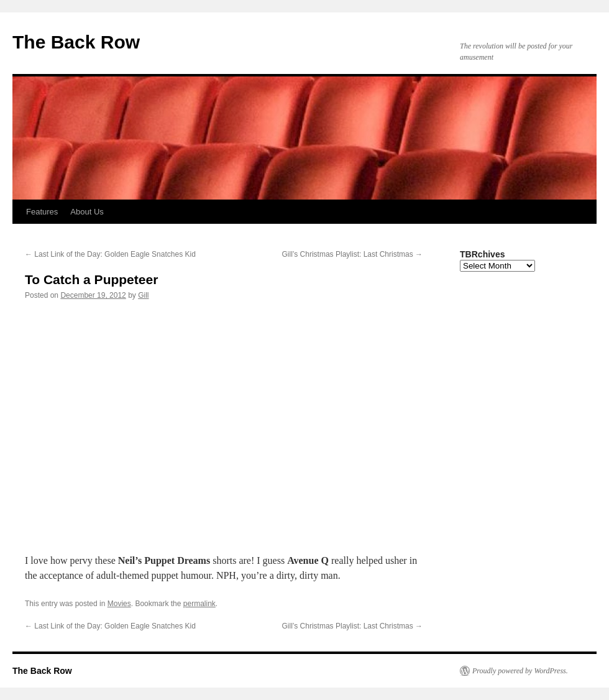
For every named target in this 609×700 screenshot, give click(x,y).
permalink (199, 604)
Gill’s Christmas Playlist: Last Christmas (353, 254)
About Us (87, 212)
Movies (119, 604)
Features (42, 212)
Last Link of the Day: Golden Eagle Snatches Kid (110, 254)
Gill (143, 295)
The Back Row (76, 42)
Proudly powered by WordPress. (520, 671)
